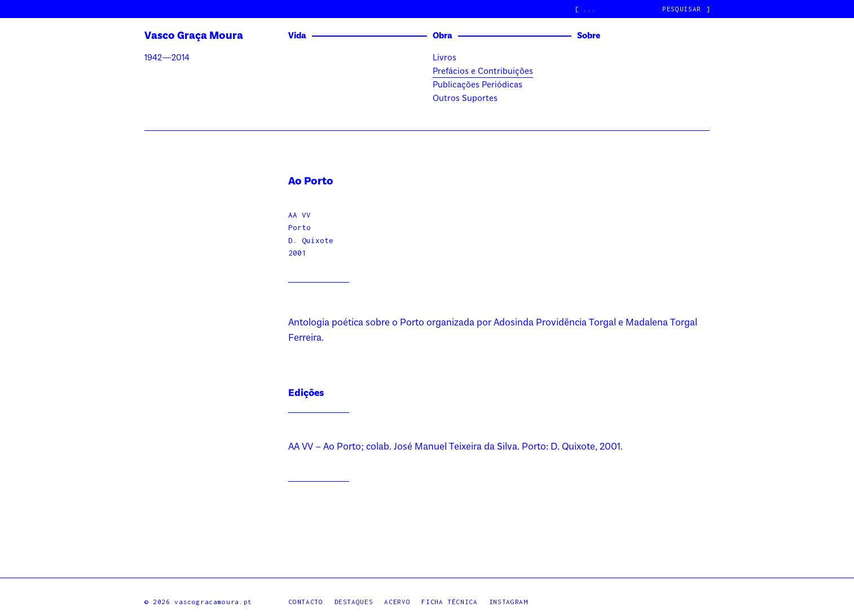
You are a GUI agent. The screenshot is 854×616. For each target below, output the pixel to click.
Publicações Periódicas (477, 85)
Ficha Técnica (449, 602)
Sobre (589, 36)
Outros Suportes (465, 99)
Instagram (509, 602)
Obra (443, 36)
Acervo (397, 602)
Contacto (305, 602)
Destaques (354, 602)
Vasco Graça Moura (194, 36)
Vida (297, 36)
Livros (444, 58)
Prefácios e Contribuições (483, 72)
